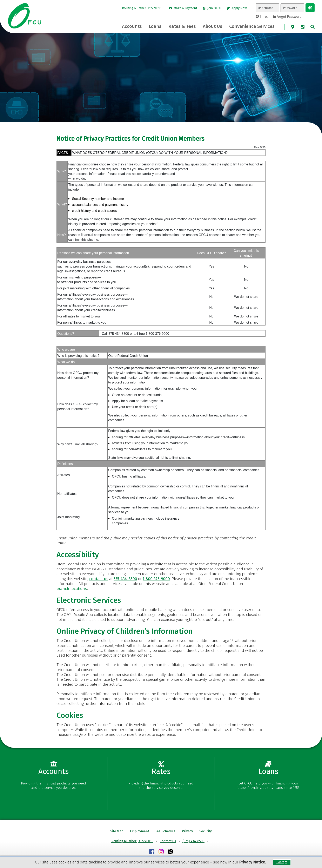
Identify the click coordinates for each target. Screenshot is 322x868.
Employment (139, 831)
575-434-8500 (125, 579)
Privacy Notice (252, 862)
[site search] (313, 27)
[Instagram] (161, 852)
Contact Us (168, 841)
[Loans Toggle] (155, 26)
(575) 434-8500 (193, 841)
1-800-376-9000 (156, 579)
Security (206, 831)
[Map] (293, 27)
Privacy (187, 831)
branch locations (72, 589)
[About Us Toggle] (213, 26)
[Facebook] (152, 852)
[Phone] (303, 27)
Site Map (117, 831)
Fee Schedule (165, 831)
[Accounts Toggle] (132, 26)
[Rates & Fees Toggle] (182, 26)
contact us (99, 579)
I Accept (282, 862)
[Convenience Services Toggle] (252, 26)
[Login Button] (310, 8)
